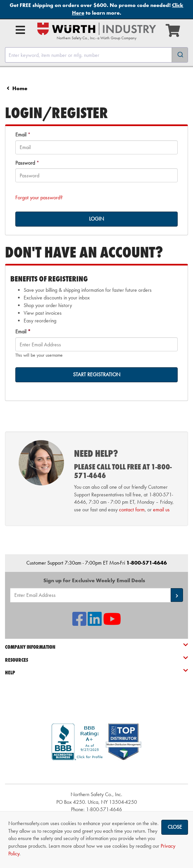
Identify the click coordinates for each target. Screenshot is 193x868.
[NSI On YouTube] (112, 623)
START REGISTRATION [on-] (97, 374)
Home (20, 88)
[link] (97, 772)
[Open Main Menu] (20, 30)
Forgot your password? (39, 197)
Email (21, 135)
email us (161, 510)
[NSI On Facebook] (79, 623)
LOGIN (96, 219)
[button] (177, 595)
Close (175, 827)
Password (25, 163)
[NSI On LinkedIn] (95, 623)
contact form (132, 510)
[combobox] (96, 55)
